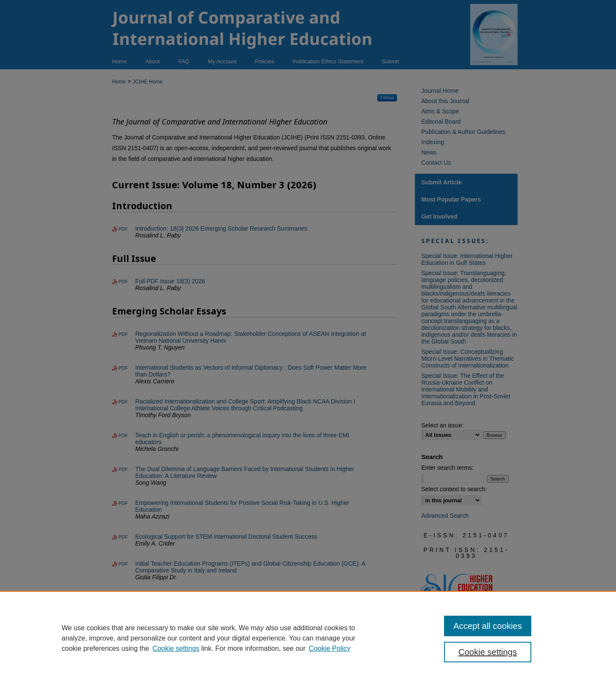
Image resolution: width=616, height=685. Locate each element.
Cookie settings (176, 648)
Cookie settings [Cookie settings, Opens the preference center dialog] (488, 652)
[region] (308, 638)
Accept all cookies (488, 626)
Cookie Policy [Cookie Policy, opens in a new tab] (330, 648)
